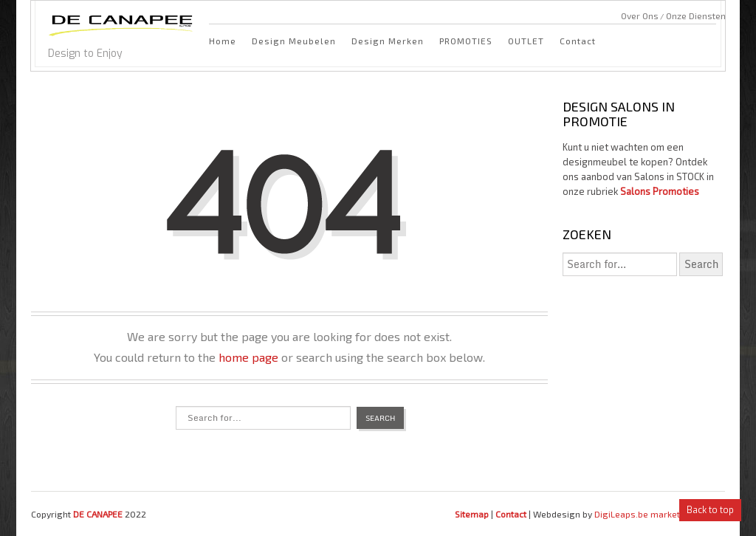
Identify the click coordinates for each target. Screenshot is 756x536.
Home (223, 41)
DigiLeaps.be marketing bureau (660, 514)
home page (248, 357)
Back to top (710, 510)
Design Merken (388, 41)
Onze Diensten (696, 16)
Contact (578, 41)
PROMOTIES (466, 41)
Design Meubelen (294, 41)
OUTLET (526, 41)
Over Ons (640, 16)
